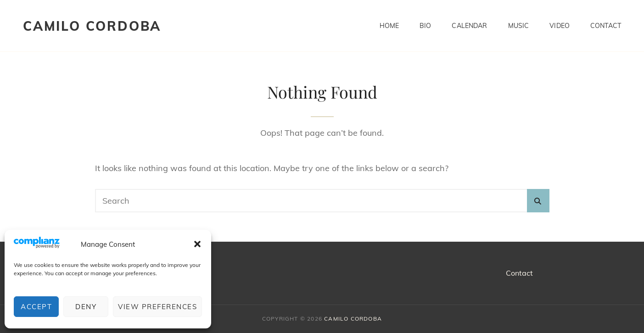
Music (519, 26)
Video (560, 26)
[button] (197, 244)
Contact (606, 26)
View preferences (157, 307)
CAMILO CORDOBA (92, 26)
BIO (425, 26)
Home (389, 26)
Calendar (469, 26)
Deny (86, 307)
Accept (36, 307)
